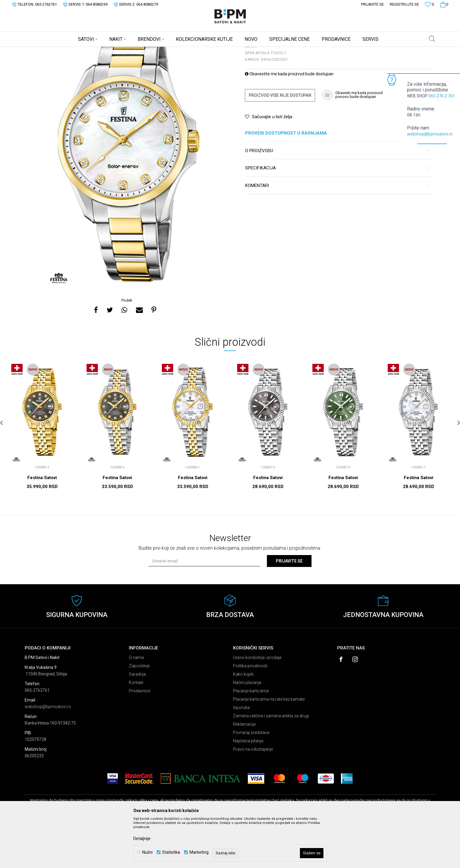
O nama (136, 704)
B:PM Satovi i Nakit (40, 51)
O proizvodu (338, 198)
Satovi (84, 51)
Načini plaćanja (247, 729)
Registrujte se (404, 4)
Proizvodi (67, 51)
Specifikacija (338, 215)
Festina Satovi (42, 524)
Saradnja (137, 721)
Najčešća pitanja (248, 788)
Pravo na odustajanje (253, 796)
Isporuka (241, 754)
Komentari (338, 232)
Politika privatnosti (250, 713)
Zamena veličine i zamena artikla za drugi (271, 763)
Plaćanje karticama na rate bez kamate (269, 746)
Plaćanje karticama (251, 738)
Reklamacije (244, 771)
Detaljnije (142, 839)
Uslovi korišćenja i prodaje (257, 704)
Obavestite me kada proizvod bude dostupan (289, 121)
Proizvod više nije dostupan (280, 142)
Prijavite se (289, 608)
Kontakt (136, 729)
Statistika (171, 852)
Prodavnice (140, 738)
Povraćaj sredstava (251, 779)
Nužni (147, 852)
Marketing (199, 852)
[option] (127, 201)
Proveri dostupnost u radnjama (338, 180)
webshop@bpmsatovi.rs (430, 134)
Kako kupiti (243, 721)
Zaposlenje (139, 713)
